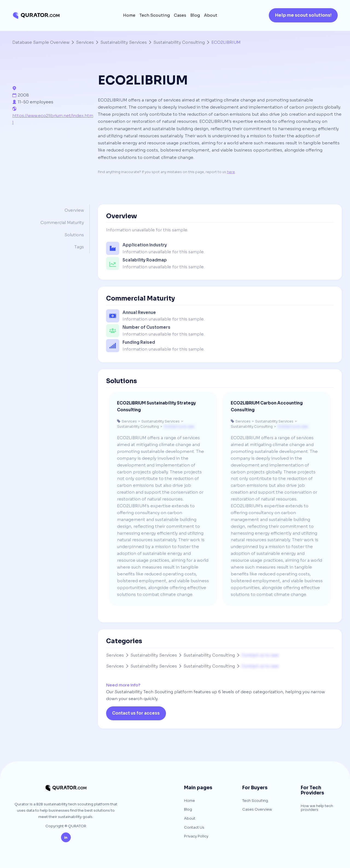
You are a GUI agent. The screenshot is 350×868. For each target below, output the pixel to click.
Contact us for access (136, 713)
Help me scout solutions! (303, 15)
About (211, 15)
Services (85, 42)
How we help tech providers (317, 808)
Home (129, 15)
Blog (195, 15)
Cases (180, 15)
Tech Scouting (155, 15)
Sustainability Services (124, 42)
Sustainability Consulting (179, 42)
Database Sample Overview (41, 42)
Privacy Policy (196, 836)
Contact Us (194, 828)
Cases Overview (257, 810)
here (231, 172)
